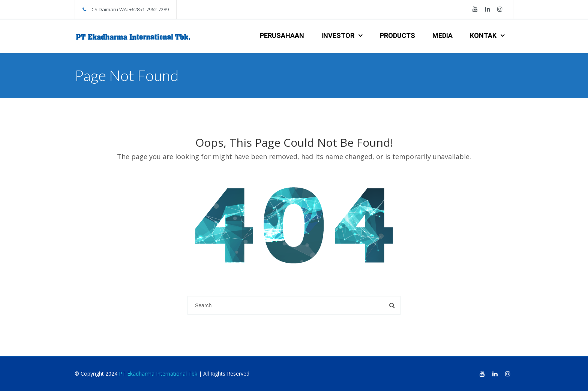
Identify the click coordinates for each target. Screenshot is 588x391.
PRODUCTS (397, 35)
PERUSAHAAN (282, 35)
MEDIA (442, 35)
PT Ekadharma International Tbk (158, 374)
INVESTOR (338, 35)
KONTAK (483, 35)
